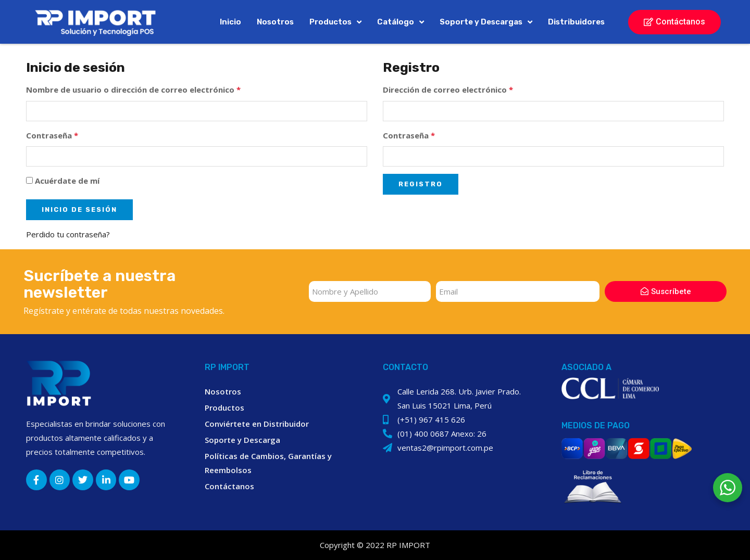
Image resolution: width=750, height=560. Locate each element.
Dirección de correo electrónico (448, 90)
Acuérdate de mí (63, 181)
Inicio (230, 22)
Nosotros (275, 22)
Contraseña (52, 135)
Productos (335, 22)
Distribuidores (576, 22)
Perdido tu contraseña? (68, 234)
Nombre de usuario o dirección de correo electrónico (133, 90)
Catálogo (401, 22)
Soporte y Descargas (486, 22)
